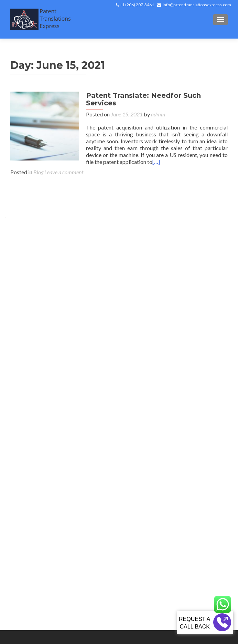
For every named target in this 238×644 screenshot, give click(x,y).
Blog (38, 172)
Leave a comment (64, 172)
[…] (156, 162)
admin (158, 114)
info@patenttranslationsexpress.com (197, 5)
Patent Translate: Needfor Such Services (143, 99)
